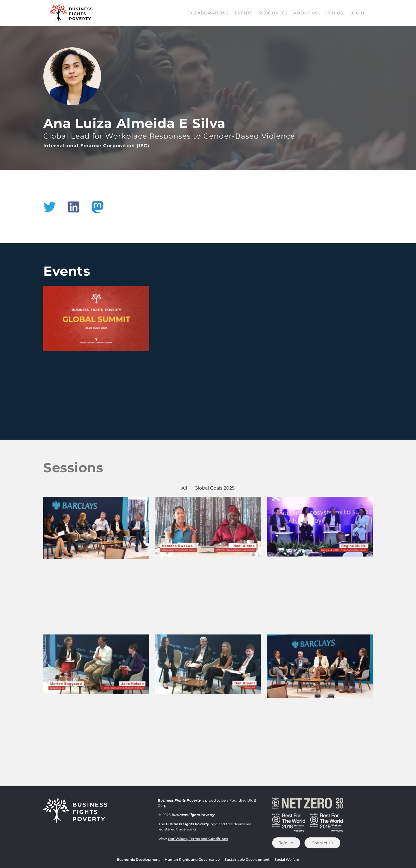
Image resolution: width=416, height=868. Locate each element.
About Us (306, 13)
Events (244, 13)
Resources (273, 13)
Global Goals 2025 (214, 488)
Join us (334, 13)
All (184, 488)
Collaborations (207, 13)
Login (357, 13)
